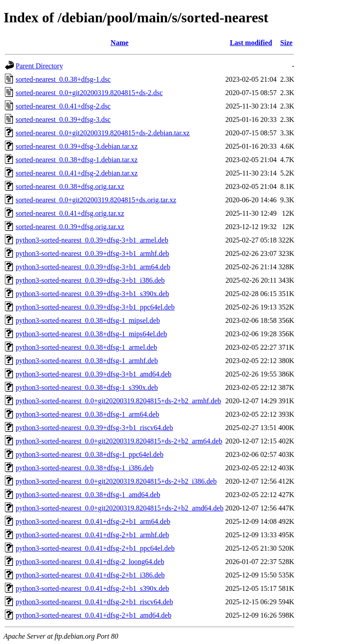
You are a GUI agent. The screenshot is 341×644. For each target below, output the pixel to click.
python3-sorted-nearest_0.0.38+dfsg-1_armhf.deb (87, 361)
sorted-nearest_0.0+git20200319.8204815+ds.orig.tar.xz (96, 200)
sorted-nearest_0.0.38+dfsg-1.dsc (63, 79)
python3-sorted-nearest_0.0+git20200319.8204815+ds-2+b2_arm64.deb (119, 441)
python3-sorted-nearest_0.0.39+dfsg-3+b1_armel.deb (92, 240)
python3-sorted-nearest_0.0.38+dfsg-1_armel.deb (86, 347)
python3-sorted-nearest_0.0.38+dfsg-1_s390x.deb (87, 387)
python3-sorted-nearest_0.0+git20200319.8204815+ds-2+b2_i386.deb (116, 481)
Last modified (251, 43)
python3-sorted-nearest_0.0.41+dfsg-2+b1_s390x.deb (92, 588)
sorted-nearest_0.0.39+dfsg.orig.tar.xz (70, 227)
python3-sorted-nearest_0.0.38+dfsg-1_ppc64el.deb (89, 454)
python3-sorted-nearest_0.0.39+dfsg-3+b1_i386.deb (90, 280)
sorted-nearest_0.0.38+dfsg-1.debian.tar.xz (77, 160)
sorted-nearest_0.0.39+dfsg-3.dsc (63, 119)
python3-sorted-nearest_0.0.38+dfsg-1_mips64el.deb (91, 334)
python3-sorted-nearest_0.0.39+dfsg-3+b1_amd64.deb (94, 374)
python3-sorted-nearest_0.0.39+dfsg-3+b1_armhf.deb (92, 253)
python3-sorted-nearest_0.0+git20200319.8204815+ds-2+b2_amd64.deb (120, 508)
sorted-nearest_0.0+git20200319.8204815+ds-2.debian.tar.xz (103, 133)
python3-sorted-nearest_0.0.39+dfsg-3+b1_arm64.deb (93, 267)
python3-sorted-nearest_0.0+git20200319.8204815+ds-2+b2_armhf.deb (118, 401)
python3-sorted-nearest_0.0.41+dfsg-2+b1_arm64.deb (93, 521)
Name (120, 43)
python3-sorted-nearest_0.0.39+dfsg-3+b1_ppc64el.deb (95, 307)
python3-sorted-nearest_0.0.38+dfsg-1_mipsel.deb (88, 320)
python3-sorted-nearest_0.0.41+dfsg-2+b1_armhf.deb (92, 535)
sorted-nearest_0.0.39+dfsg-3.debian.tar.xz (77, 146)
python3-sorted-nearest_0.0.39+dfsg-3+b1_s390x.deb (92, 294)
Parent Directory (39, 66)
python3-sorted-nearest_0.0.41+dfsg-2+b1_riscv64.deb (94, 602)
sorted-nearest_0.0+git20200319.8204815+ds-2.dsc (89, 93)
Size (287, 43)
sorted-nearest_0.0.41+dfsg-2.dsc (63, 106)
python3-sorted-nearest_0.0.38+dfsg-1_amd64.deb (88, 495)
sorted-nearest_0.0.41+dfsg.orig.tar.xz (70, 213)
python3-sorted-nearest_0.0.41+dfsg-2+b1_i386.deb (90, 575)
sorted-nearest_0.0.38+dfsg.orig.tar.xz (70, 186)
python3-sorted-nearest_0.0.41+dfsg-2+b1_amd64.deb (94, 615)
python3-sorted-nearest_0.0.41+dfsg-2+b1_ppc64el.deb (95, 548)
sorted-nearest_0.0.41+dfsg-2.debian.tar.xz (77, 173)
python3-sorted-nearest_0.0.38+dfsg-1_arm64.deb (87, 414)
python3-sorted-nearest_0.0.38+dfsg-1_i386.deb (85, 468)
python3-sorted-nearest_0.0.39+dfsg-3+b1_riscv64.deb (94, 428)
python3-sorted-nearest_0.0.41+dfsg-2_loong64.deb (90, 562)
